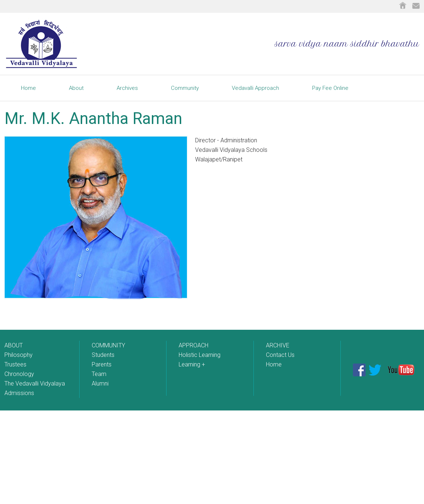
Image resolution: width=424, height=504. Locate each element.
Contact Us (280, 355)
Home (28, 88)
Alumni (100, 384)
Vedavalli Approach (255, 88)
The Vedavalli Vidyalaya (35, 384)
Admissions (19, 393)
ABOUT (14, 345)
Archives (127, 88)
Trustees (15, 364)
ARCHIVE (278, 345)
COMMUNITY (108, 345)
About (76, 88)
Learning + (192, 364)
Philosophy (19, 355)
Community (185, 88)
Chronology (19, 374)
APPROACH (193, 345)
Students (103, 355)
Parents (102, 364)
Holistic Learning (200, 355)
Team (99, 374)
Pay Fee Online (330, 88)
